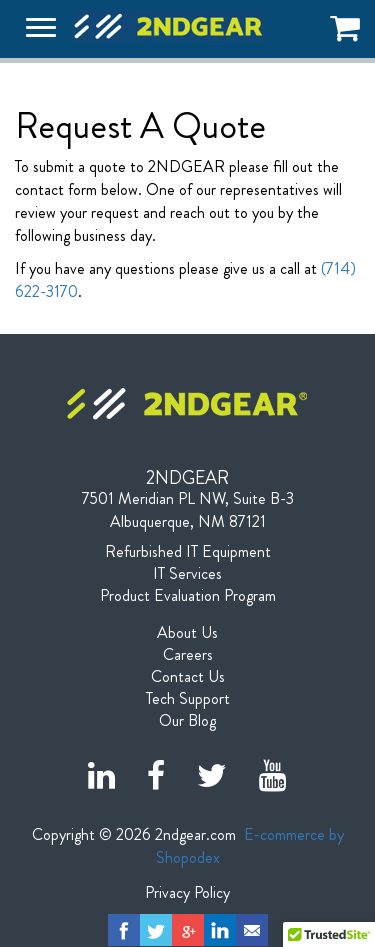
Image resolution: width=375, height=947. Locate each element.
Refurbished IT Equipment (188, 552)
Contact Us (188, 677)
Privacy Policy (187, 893)
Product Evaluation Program (188, 596)
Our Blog (187, 721)
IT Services (187, 574)
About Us (187, 633)
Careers (188, 655)
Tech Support (188, 699)
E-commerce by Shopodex (250, 846)
